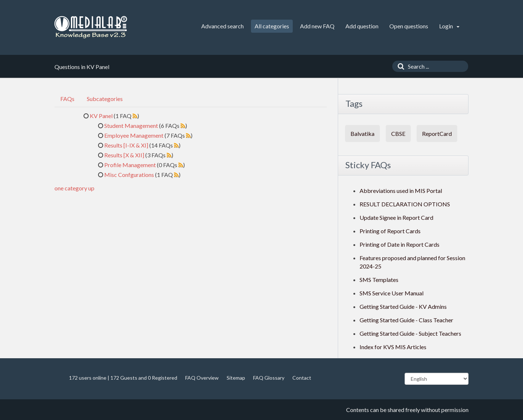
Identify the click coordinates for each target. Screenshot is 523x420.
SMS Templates (379, 280)
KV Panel (101, 116)
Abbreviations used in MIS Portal (401, 191)
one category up (74, 188)
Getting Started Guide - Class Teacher (406, 320)
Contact (302, 378)
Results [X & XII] (124, 155)
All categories (272, 26)
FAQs (67, 99)
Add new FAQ (317, 26)
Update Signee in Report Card (396, 217)
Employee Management (134, 135)
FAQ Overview (202, 378)
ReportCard (437, 134)
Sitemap (236, 378)
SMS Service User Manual (392, 293)
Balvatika (362, 134)
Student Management (131, 126)
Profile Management (130, 165)
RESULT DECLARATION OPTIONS (405, 204)
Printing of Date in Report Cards (400, 244)
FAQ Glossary (269, 378)
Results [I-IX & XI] (126, 145)
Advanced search (222, 26)
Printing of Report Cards (390, 231)
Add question (362, 26)
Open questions (409, 26)
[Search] (399, 66)
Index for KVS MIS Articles (393, 347)
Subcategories (105, 99)
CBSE (398, 134)
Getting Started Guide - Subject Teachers (410, 333)
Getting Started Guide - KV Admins (403, 306)
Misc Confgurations (129, 175)
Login (449, 26)
